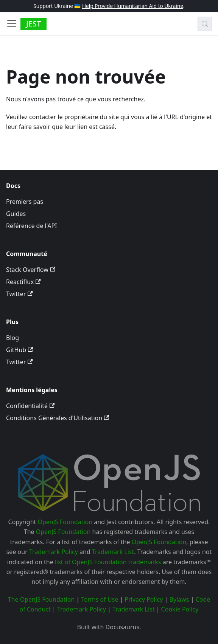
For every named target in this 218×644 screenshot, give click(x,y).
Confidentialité (30, 406)
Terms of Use (100, 599)
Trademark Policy (54, 552)
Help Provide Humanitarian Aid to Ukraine (133, 6)
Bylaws (179, 599)
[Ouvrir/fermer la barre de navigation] (12, 24)
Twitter (19, 294)
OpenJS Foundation (65, 522)
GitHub (19, 350)
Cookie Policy (180, 609)
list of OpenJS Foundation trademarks (108, 562)
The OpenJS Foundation (41, 599)
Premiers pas (25, 202)
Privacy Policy (144, 599)
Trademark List (113, 552)
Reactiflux (23, 282)
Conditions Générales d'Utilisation (58, 418)
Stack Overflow (31, 270)
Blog (12, 338)
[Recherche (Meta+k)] (205, 24)
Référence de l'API (32, 226)
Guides (16, 214)
